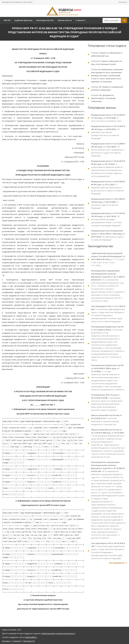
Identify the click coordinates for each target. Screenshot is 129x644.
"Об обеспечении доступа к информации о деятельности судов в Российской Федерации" (108, 150)
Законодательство (45, 20)
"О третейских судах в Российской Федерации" (108, 203)
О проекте (80, 20)
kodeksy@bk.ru (31, 637)
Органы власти (65, 20)
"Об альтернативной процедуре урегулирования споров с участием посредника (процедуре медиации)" (108, 219)
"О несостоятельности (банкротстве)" (108, 118)
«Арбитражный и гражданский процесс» (58, 633)
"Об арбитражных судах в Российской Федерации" (108, 235)
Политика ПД (29, 641)
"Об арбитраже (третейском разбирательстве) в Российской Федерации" (108, 132)
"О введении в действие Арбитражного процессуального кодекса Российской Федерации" (108, 188)
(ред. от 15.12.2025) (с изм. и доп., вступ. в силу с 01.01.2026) (108, 259)
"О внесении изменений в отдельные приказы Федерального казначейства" (107, 420)
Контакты (123, 2)
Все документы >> (118, 563)
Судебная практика (23, 20)
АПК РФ (7, 20)
